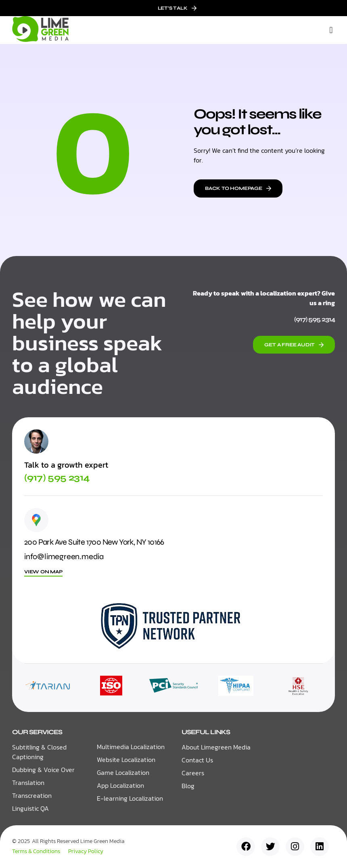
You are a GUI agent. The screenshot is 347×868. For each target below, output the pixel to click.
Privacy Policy (86, 851)
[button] (331, 30)
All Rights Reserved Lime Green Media (78, 842)
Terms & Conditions (36, 851)
